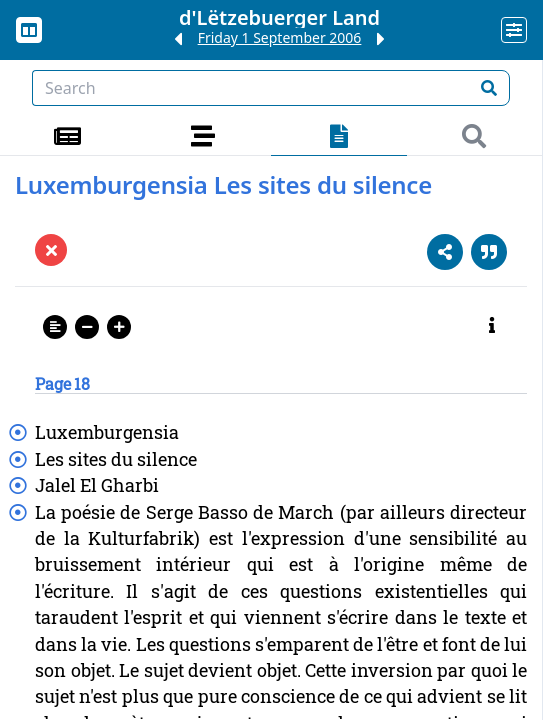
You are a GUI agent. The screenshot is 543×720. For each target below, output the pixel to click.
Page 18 (62, 383)
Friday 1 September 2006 (280, 37)
